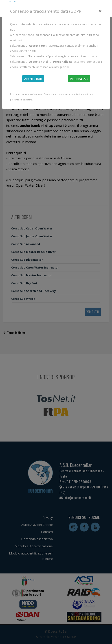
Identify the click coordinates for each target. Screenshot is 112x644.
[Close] (100, 11)
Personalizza (79, 79)
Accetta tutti (33, 79)
